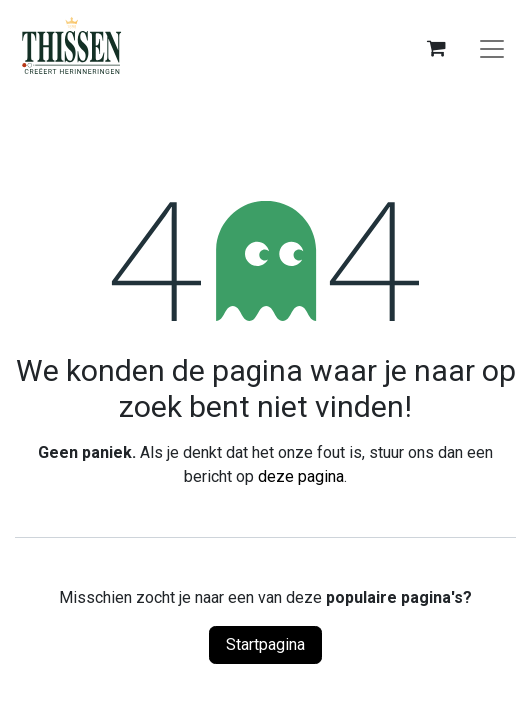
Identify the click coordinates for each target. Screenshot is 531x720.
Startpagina (265, 644)
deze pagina (301, 476)
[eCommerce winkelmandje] (436, 48)
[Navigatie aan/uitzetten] (492, 48)
